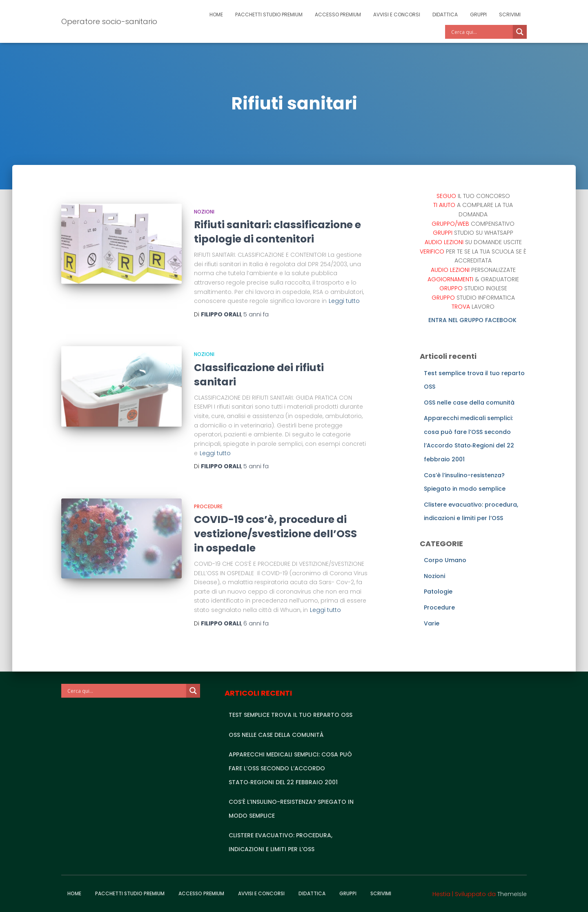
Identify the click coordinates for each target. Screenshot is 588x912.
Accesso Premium (338, 14)
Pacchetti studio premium (269, 14)
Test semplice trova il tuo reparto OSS (291, 715)
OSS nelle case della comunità (469, 403)
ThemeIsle (512, 894)
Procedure (208, 506)
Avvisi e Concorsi (397, 14)
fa (256, 314)
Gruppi (478, 14)
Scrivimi (510, 14)
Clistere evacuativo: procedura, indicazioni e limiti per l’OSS (281, 842)
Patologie (438, 592)
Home (216, 14)
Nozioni (204, 212)
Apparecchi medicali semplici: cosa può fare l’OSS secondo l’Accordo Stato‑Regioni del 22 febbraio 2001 (290, 768)
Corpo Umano (445, 560)
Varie (432, 623)
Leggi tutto (344, 301)
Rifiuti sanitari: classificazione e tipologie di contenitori (277, 232)
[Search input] (481, 32)
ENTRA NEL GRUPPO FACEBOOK (473, 320)
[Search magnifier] (520, 32)
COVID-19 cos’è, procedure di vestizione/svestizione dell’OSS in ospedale (275, 534)
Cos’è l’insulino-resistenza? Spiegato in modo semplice (291, 809)
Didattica (445, 14)
